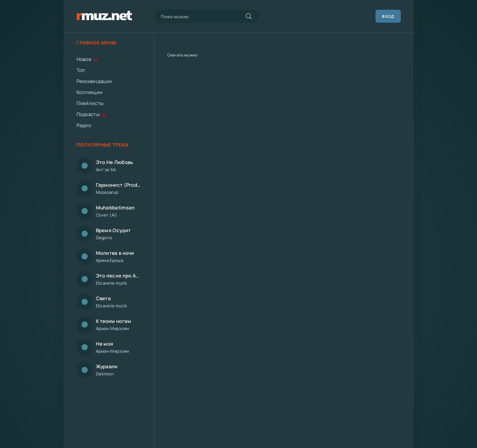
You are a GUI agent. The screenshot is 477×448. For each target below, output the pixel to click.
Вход (388, 16)
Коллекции (90, 92)
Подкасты (91, 114)
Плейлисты (90, 103)
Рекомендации (94, 81)
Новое (87, 59)
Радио (84, 125)
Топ (81, 70)
